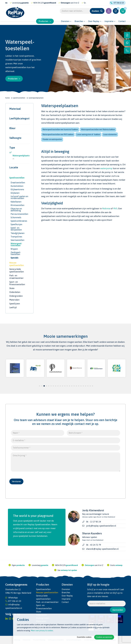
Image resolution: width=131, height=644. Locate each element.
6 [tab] (51, 386)
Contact (122, 21)
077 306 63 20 (117, 3)
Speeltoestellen (19, 98)
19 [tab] (81, 386)
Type (12, 148)
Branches (79, 21)
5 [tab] (49, 386)
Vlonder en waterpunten (52, 139)
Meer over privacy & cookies (42, 631)
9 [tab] (58, 386)
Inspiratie (109, 21)
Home (8, 98)
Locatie (14, 167)
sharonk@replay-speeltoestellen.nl (102, 549)
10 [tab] (60, 386)
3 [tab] (44, 386)
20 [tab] (83, 386)
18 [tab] (79, 386)
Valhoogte (15, 138)
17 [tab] (76, 386)
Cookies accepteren (104, 637)
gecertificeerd (57, 3)
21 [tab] (86, 386)
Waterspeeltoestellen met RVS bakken (58, 134)
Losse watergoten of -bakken (88, 134)
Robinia (106, 208)
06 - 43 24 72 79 (94, 545)
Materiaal (15, 109)
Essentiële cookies (84, 637)
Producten (45, 21)
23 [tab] (90, 386)
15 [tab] (72, 386)
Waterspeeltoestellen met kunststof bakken (60, 129)
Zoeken (95, 11)
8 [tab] (56, 386)
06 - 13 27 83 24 (94, 522)
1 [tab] (40, 386)
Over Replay (94, 21)
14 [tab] (69, 386)
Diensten (65, 21)
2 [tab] (42, 386)
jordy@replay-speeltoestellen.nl (101, 526)
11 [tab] (63, 386)
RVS (115, 208)
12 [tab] (65, 386)
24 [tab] (92, 386)
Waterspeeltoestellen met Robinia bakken (98, 129)
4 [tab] (47, 386)
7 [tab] (53, 386)
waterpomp (106, 168)
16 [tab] (74, 386)
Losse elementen (110, 134)
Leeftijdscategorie (19, 118)
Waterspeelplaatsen (21, 157)
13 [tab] (67, 386)
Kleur (12, 128)
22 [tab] (88, 386)
